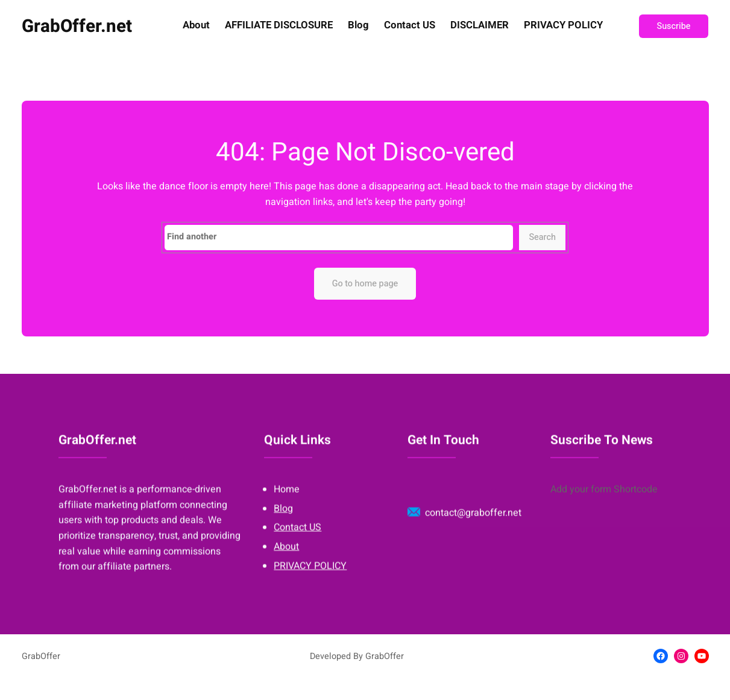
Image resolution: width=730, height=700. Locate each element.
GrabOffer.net (77, 26)
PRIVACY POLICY (563, 26)
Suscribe (674, 26)
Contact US (410, 26)
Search (542, 237)
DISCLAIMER (480, 26)
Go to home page (365, 284)
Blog (358, 26)
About (196, 26)
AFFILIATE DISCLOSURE (279, 26)
